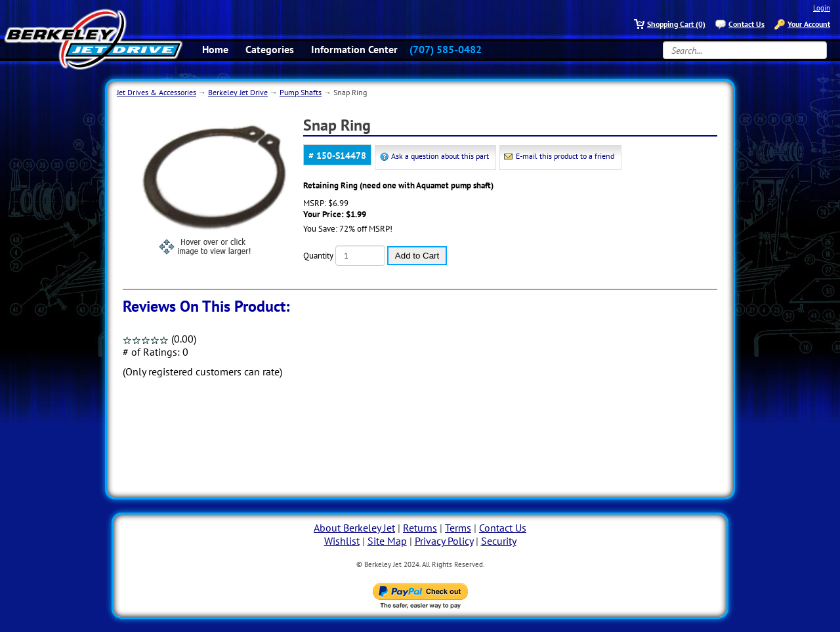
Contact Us (746, 24)
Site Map (387, 541)
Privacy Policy (444, 541)
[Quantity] (360, 256)
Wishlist (342, 541)
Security (499, 541)
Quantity (318, 256)
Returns (420, 528)
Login (822, 8)
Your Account (809, 24)
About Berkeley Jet (354, 528)
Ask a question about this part (440, 156)
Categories (270, 49)
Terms (458, 528)
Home (215, 49)
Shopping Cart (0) (676, 24)
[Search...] (745, 50)
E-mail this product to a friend (565, 156)
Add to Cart (417, 256)
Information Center (354, 49)
